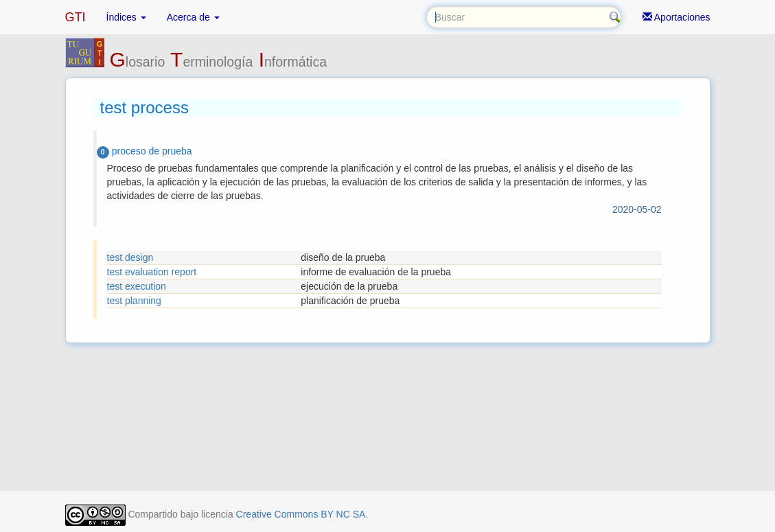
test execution (137, 286)
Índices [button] (126, 17)
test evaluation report (152, 272)
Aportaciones (676, 17)
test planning (134, 301)
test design (130, 257)
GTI (76, 17)
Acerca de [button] (193, 17)
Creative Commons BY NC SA (301, 514)
